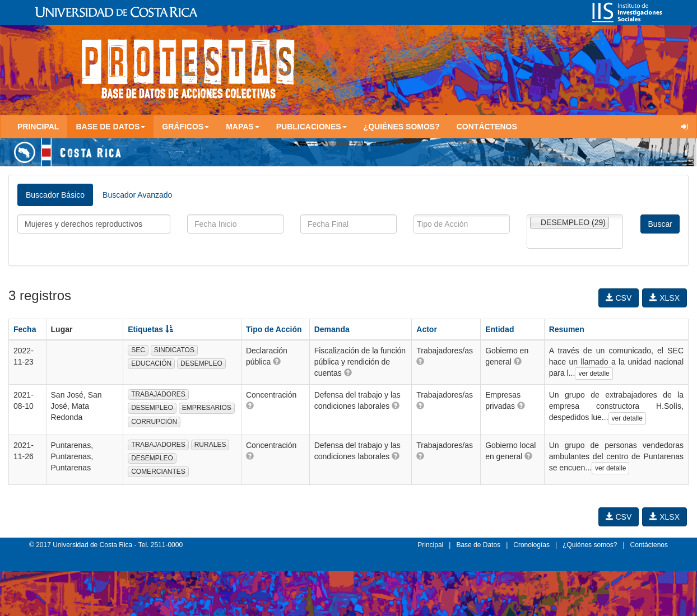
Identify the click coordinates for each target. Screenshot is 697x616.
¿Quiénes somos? (402, 127)
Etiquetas (150, 329)
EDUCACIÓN (151, 363)
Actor (427, 329)
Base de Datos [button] (110, 127)
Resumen (567, 329)
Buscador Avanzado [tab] (137, 195)
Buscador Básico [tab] (55, 195)
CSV (619, 298)
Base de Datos (478, 545)
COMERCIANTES (158, 472)
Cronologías (531, 545)
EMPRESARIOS (207, 408)
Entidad (499, 329)
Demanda (332, 329)
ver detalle (594, 374)
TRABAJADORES (158, 394)
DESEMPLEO (201, 363)
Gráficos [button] (185, 127)
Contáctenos (487, 127)
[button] (277, 361)
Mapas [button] (243, 127)
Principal (38, 127)
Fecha (25, 329)
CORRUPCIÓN (154, 422)
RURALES (210, 445)
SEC (138, 350)
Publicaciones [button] (312, 127)
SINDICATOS (174, 350)
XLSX (665, 298)
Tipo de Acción (274, 329)
